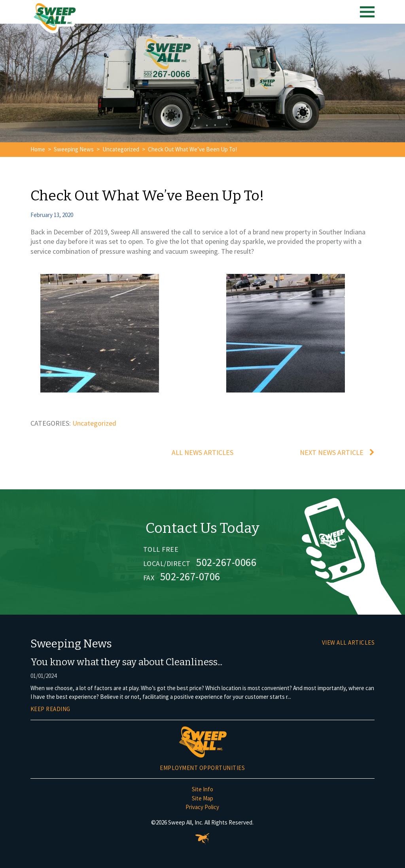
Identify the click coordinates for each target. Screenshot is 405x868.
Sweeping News (74, 149)
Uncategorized (121, 149)
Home (38, 149)
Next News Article (332, 452)
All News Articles (202, 452)
